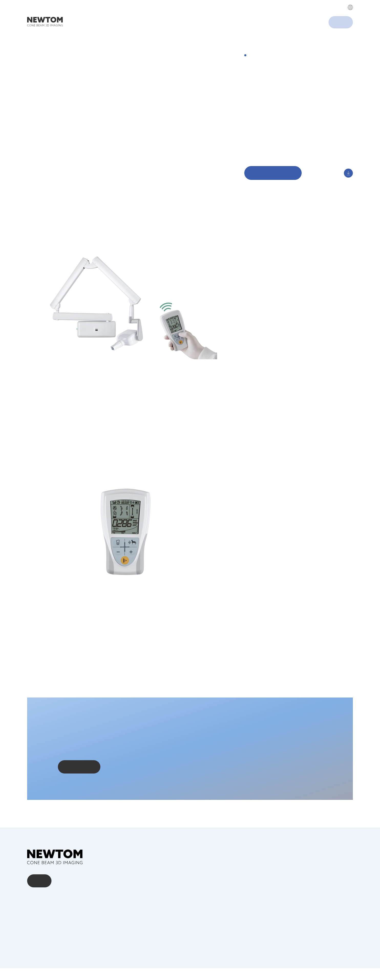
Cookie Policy (345, 965)
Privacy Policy (210, 17)
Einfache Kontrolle (262, 145)
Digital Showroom (262, 160)
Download (254, 153)
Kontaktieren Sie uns (79, 785)
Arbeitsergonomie (262, 137)
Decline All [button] (281, 41)
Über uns (36, 910)
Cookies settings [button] (230, 41)
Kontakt (40, 892)
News (33, 925)
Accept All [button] (256, 41)
